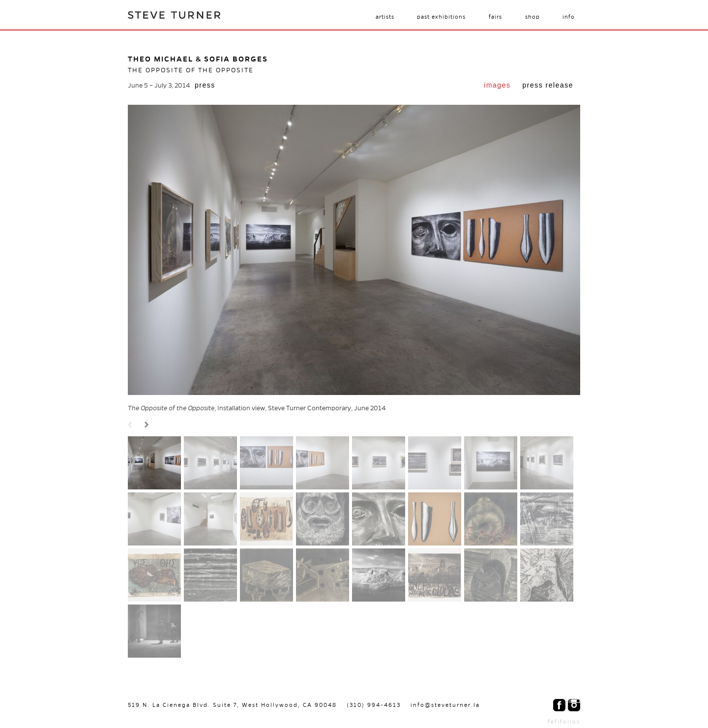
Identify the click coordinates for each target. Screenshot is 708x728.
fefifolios (564, 722)
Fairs (495, 17)
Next (148, 425)
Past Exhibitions (441, 17)
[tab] (497, 86)
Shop (532, 17)
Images (497, 85)
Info (569, 17)
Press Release (548, 85)
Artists (385, 17)
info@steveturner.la (445, 705)
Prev (131, 425)
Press (205, 85)
